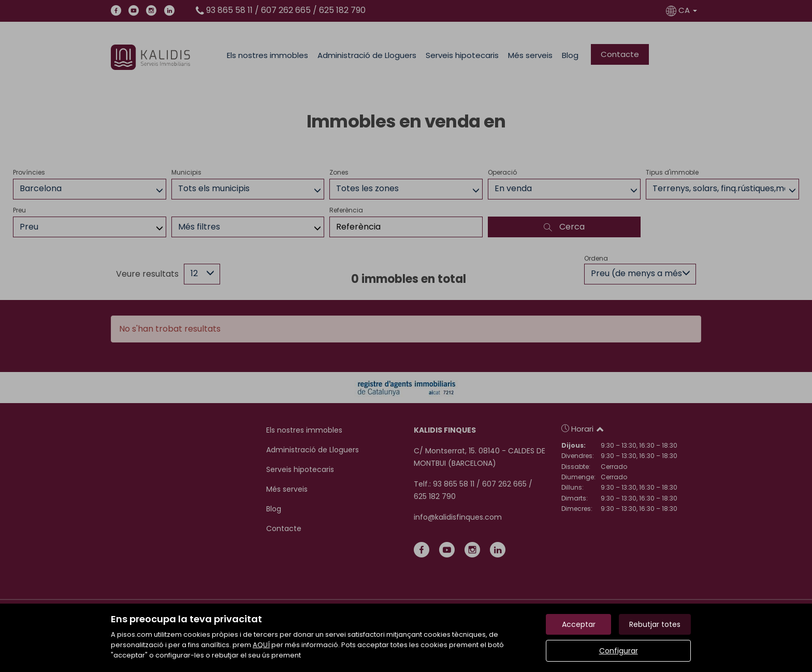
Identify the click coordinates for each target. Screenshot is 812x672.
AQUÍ (261, 645)
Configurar (619, 651)
